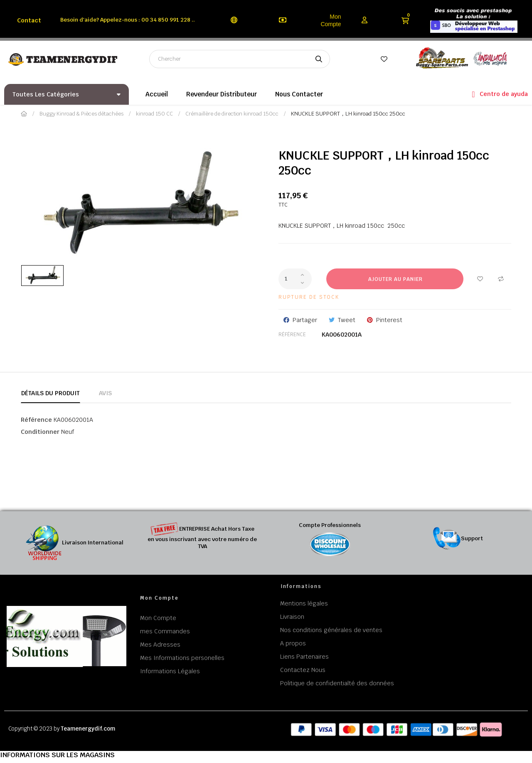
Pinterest (389, 320)
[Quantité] (295, 279)
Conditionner (40, 432)
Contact (29, 20)
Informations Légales (170, 671)
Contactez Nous (303, 670)
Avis (105, 393)
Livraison (292, 617)
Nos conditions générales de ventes (331, 630)
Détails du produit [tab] (50, 393)
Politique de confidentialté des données (337, 683)
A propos (293, 643)
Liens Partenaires (304, 657)
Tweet (347, 320)
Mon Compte (331, 20)
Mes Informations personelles (182, 658)
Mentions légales (304, 603)
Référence (292, 335)
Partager (305, 320)
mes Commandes (165, 631)
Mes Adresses (160, 645)
